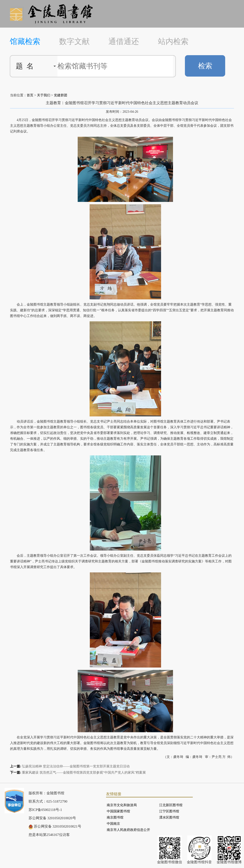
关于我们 (44, 95)
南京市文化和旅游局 (122, 805)
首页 (30, 95)
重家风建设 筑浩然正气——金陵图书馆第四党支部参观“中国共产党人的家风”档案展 (84, 773)
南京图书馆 (115, 817)
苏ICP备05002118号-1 (45, 810)
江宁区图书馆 (169, 811)
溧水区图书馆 (169, 817)
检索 (205, 66)
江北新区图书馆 (171, 805)
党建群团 (61, 95)
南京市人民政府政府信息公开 (128, 830)
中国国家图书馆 (118, 811)
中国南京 (113, 824)
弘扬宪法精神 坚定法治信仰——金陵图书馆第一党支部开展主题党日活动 (76, 766)
